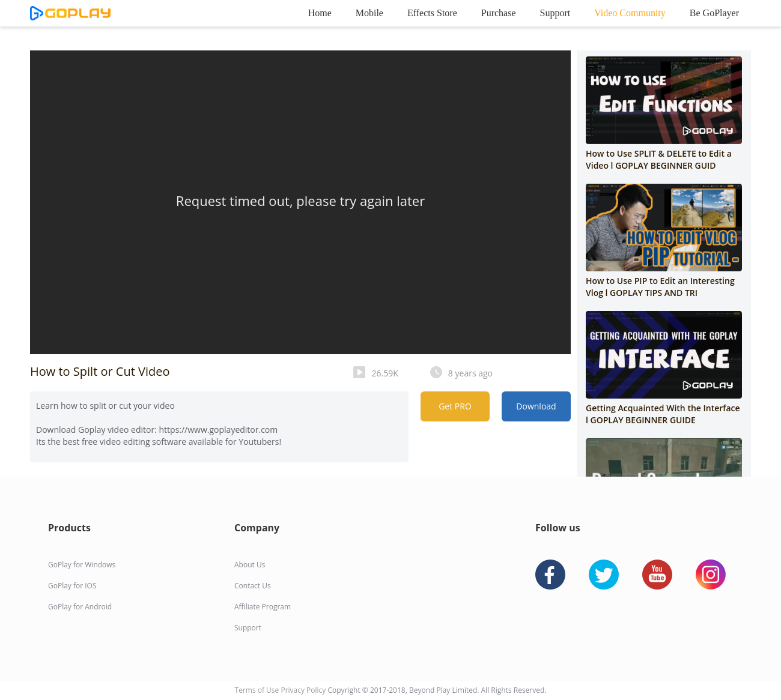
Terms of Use (258, 690)
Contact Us (253, 586)
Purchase (499, 13)
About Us (250, 565)
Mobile (369, 13)
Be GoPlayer (714, 13)
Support (555, 13)
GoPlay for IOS (72, 586)
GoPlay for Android (80, 607)
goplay (70, 13)
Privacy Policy (304, 690)
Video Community (630, 13)
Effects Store (432, 13)
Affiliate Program (263, 607)
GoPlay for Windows (82, 565)
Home (320, 13)
